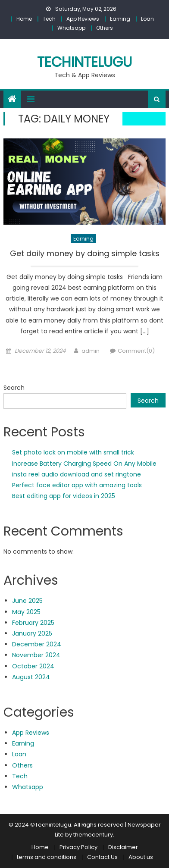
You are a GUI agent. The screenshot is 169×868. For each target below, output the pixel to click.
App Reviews (83, 19)
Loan (147, 19)
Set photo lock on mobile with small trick (73, 452)
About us (141, 857)
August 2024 (31, 677)
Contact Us (102, 857)
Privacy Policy (78, 847)
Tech (49, 19)
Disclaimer (123, 847)
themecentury (93, 835)
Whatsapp (71, 28)
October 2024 (33, 666)
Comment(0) (136, 351)
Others (105, 28)
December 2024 (37, 644)
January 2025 (32, 633)
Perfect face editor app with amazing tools (77, 485)
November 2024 (36, 655)
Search (14, 388)
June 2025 (27, 601)
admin (91, 351)
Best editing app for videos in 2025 (64, 496)
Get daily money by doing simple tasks (85, 254)
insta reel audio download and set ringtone (77, 474)
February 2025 (33, 623)
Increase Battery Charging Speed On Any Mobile (84, 464)
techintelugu (84, 62)
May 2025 (26, 612)
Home (24, 19)
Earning (120, 19)
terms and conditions (47, 857)
